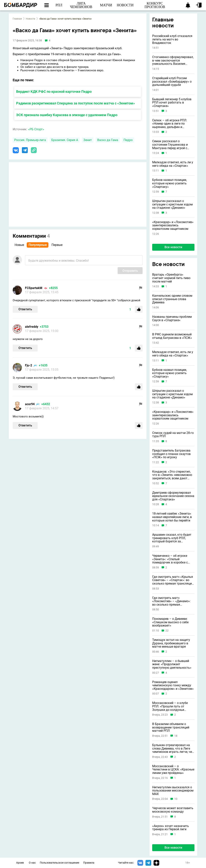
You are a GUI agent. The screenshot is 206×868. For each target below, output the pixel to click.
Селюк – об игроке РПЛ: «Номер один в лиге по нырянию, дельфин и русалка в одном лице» (170, 124)
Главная (17, 19)
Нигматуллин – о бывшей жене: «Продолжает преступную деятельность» (172, 664)
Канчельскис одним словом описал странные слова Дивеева (172, 299)
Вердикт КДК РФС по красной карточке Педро (54, 92)
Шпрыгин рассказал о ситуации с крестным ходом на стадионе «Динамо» (172, 204)
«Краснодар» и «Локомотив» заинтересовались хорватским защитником (173, 225)
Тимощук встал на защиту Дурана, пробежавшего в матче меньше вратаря (171, 643)
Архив (20, 863)
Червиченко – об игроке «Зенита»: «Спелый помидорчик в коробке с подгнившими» (170, 559)
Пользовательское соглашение (59, 863)
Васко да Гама (108, 140)
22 (167, 631)
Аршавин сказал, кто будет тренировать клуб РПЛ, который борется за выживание (172, 538)
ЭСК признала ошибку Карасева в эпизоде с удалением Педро (67, 115)
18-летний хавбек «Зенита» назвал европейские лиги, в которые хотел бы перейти (172, 517)
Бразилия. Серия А (65, 140)
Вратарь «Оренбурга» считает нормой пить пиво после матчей (171, 278)
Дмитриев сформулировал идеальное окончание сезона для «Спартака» (173, 496)
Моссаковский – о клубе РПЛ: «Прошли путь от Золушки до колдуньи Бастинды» (170, 706)
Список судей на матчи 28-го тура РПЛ (173, 435)
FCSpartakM (34, 288)
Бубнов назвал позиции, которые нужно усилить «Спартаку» (169, 183)
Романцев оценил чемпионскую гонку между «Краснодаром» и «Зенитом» (173, 685)
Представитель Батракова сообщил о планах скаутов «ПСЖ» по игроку (171, 454)
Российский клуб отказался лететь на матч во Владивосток (172, 39)
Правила (89, 863)
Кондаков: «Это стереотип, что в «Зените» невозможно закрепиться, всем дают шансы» (172, 475)
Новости (30, 19)
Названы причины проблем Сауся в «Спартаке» (172, 318)
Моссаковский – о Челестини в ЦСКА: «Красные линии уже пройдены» (173, 770)
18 (176, 736)
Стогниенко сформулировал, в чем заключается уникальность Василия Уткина (173, 60)
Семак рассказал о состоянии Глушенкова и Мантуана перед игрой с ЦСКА (170, 145)
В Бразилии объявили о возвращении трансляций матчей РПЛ (171, 727)
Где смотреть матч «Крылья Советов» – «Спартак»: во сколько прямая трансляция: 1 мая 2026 (173, 580)
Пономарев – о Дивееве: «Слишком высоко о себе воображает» (170, 622)
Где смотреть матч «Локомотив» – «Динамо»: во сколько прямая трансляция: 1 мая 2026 (171, 601)
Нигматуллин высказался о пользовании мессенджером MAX (173, 791)
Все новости (173, 247)
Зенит (88, 140)
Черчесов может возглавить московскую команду (173, 810)
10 (176, 799)
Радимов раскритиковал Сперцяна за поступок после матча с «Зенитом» (76, 103)
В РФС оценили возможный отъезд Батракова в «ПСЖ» (172, 336)
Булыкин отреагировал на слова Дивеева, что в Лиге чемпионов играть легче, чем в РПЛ (173, 749)
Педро (128, 140)
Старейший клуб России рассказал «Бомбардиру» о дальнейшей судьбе (172, 82)
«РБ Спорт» (36, 129)
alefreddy (32, 327)
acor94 (30, 404)
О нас (32, 863)
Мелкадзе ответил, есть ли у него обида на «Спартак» (173, 164)
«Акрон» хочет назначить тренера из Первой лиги (171, 828)
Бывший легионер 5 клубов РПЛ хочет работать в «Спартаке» (172, 103)
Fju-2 (29, 365)
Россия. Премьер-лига (30, 140)
